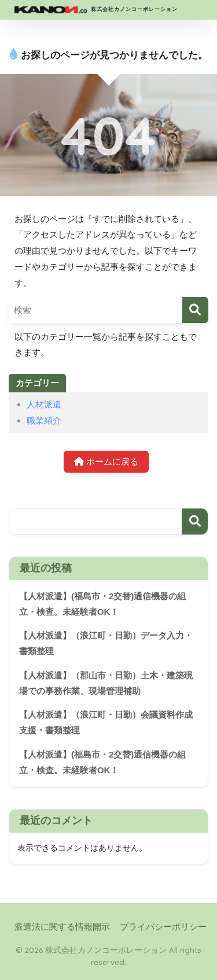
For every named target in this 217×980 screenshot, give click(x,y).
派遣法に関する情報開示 (62, 927)
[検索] (195, 310)
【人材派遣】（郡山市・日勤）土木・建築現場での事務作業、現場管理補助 (106, 683)
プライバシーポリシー (163, 927)
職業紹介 (44, 420)
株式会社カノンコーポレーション (95, 10)
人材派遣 (44, 404)
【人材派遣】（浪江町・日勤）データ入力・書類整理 (106, 643)
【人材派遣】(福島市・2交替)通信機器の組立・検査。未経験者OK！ (102, 604)
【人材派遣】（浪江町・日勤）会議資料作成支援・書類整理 (106, 723)
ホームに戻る (106, 461)
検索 (195, 521)
